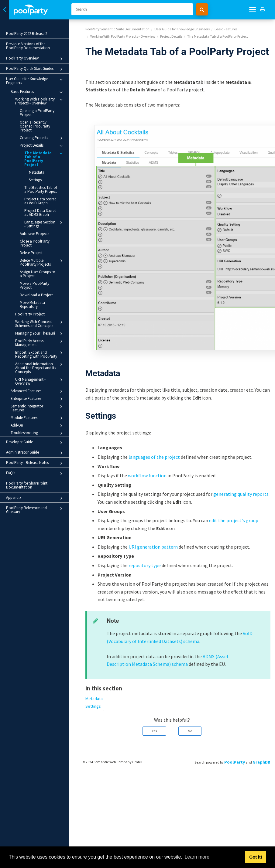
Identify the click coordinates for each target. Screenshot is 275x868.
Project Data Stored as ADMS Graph (40, 213)
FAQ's (35, 474)
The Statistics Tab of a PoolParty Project (41, 189)
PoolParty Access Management (40, 343)
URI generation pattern (153, 547)
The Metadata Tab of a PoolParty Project (44, 159)
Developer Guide (35, 443)
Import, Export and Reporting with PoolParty (40, 354)
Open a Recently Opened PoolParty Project (35, 126)
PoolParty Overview (35, 59)
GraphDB (261, 762)
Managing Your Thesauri (40, 334)
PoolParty (235, 762)
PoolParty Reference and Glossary (35, 510)
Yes (154, 731)
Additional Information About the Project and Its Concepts (40, 368)
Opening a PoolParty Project (37, 113)
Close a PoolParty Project (35, 243)
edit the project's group (234, 520)
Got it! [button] (256, 857)
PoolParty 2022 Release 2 (27, 34)
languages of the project (154, 457)
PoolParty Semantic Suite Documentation (117, 29)
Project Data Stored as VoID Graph (40, 201)
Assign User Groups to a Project (38, 274)
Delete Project (31, 253)
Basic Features (38, 92)
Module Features (38, 418)
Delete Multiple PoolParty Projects (42, 262)
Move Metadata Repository (32, 305)
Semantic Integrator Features (38, 408)
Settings (35, 180)
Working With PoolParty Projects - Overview (40, 101)
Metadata (37, 172)
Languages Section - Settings (44, 224)
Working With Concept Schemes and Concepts (40, 323)
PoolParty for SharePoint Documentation (27, 485)
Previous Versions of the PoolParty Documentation (28, 46)
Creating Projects (42, 138)
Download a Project (36, 295)
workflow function (147, 475)
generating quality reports (241, 494)
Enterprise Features (38, 399)
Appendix (35, 498)
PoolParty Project (30, 314)
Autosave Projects (34, 234)
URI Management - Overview (40, 381)
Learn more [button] (197, 857)
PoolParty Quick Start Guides (35, 69)
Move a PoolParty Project (34, 285)
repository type (145, 565)
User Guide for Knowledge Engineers (35, 81)
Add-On (38, 426)
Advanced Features (38, 391)
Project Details (42, 146)
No (190, 731)
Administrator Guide (35, 453)
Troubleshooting (38, 433)
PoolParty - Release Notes (35, 463)
